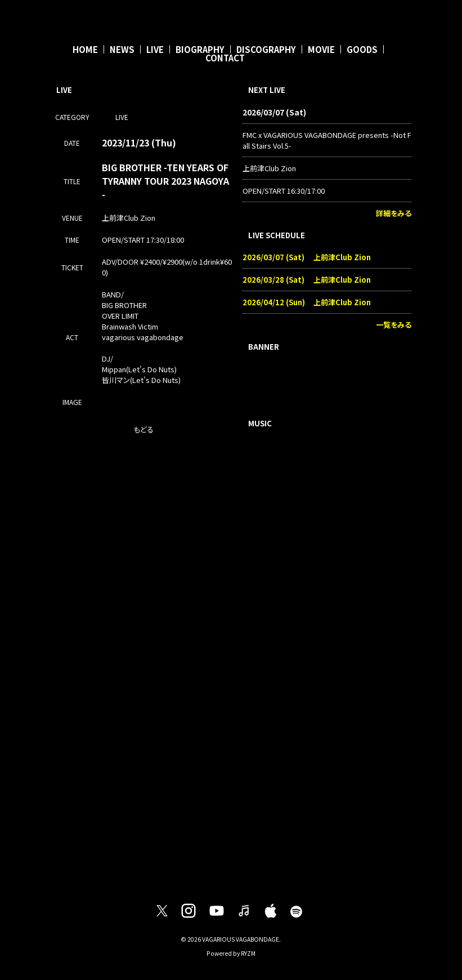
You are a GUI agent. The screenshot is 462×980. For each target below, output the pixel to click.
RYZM (248, 953)
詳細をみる (394, 213)
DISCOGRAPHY (266, 49)
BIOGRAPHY (200, 49)
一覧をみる (394, 325)
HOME (85, 49)
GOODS (362, 49)
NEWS (122, 49)
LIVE (155, 49)
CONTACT (225, 58)
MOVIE (321, 49)
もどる (143, 429)
